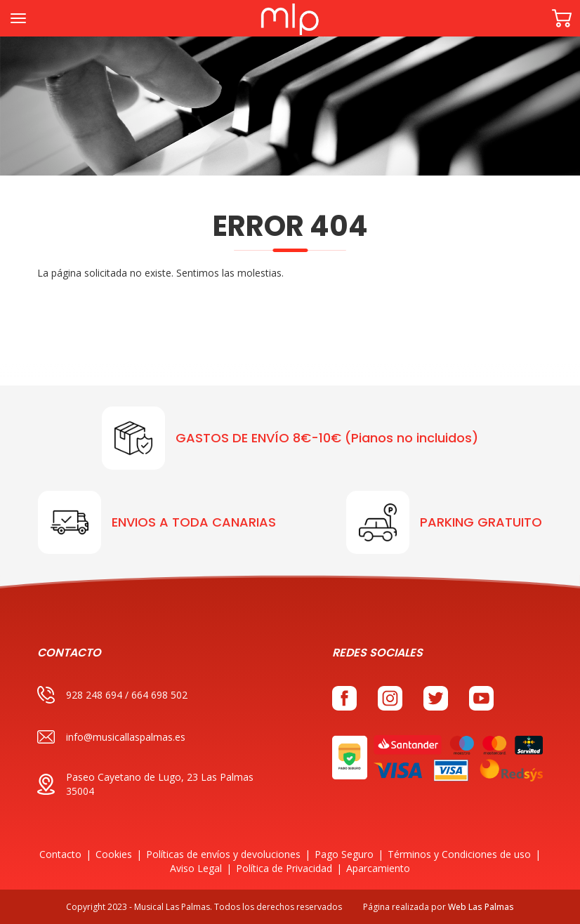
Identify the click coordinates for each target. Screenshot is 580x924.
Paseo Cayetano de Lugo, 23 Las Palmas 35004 (145, 784)
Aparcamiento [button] (378, 868)
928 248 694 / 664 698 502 (112, 695)
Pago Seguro (344, 854)
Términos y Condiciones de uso (459, 854)
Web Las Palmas (481, 907)
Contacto (60, 854)
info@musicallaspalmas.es (111, 737)
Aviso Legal (196, 868)
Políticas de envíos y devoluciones (223, 854)
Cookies (114, 854)
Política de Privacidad (284, 868)
